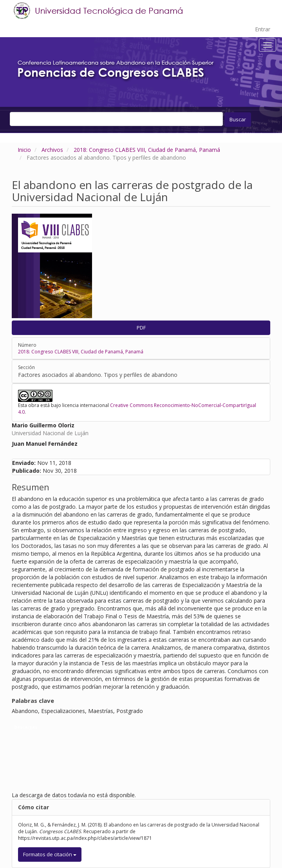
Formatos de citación (50, 854)
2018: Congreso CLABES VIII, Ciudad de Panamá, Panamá (147, 150)
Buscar (238, 119)
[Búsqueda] (116, 119)
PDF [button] (141, 328)
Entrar (263, 29)
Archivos (52, 150)
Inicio (24, 150)
